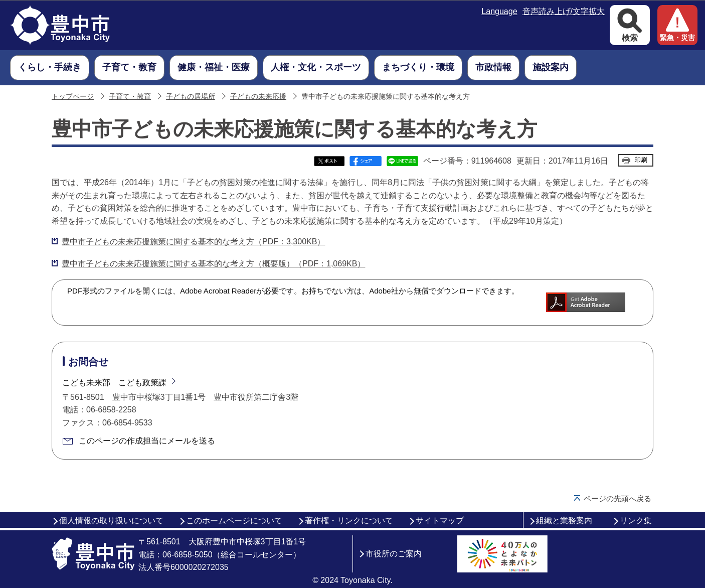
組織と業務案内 (564, 521)
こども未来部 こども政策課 (114, 383)
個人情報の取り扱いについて (111, 521)
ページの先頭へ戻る (618, 498)
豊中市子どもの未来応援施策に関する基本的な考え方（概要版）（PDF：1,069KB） (213, 264)
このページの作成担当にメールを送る (147, 441)
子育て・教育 (130, 97)
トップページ (73, 97)
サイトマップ (440, 521)
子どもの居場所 (191, 97)
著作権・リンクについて (349, 521)
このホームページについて (234, 521)
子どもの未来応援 (258, 97)
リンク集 (636, 521)
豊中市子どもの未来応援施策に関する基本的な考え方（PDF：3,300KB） (193, 242)
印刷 (641, 160)
